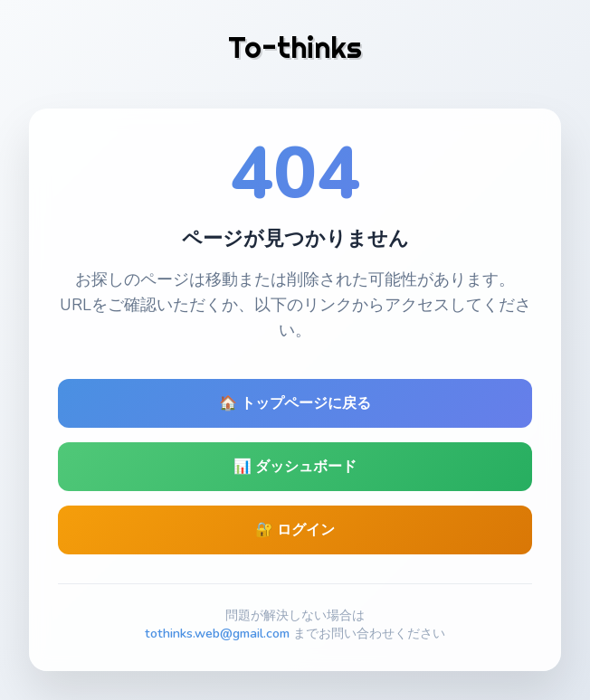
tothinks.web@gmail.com (217, 633)
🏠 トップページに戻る (295, 403)
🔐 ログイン (295, 530)
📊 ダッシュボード (295, 467)
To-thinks (295, 47)
